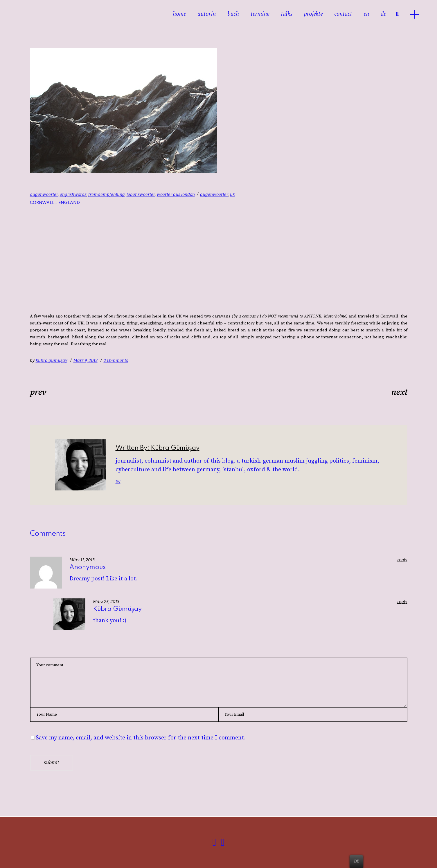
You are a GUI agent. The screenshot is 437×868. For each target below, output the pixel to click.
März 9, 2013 (86, 361)
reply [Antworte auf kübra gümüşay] (402, 602)
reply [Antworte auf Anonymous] (402, 560)
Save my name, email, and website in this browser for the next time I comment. (141, 738)
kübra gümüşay (52, 361)
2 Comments (116, 361)
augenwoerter (44, 195)
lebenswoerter (141, 195)
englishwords (73, 195)
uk (232, 195)
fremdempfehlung (107, 195)
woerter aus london (176, 195)
